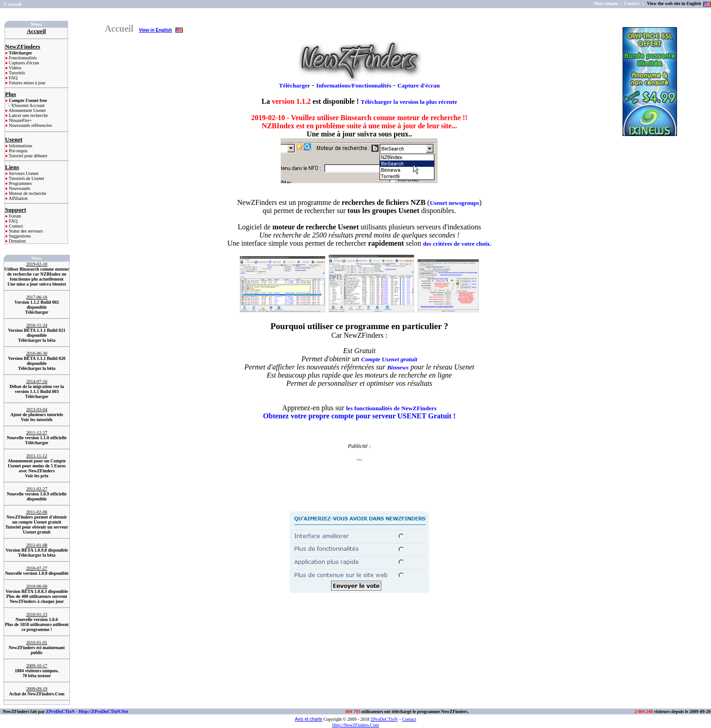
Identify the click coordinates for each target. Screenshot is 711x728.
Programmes (20, 183)
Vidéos (15, 68)
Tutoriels (16, 73)
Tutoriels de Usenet (26, 178)
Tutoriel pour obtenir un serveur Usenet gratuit (37, 529)
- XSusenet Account (27, 105)
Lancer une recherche (28, 115)
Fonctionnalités (22, 58)
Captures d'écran (23, 63)
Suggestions (19, 236)
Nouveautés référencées (30, 125)
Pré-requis (18, 151)
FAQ (13, 78)
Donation (17, 241)
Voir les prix (37, 476)
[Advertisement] (359, 477)
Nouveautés (19, 188)
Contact (15, 226)
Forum (14, 216)
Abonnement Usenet (27, 110)
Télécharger (37, 312)
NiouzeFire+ (20, 120)
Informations (20, 146)
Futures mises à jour (27, 83)
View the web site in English (675, 3)
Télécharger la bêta (37, 340)
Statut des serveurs (25, 231)
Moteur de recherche (27, 193)
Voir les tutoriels (37, 420)
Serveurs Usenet (23, 173)
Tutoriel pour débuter (28, 156)
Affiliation (18, 198)
